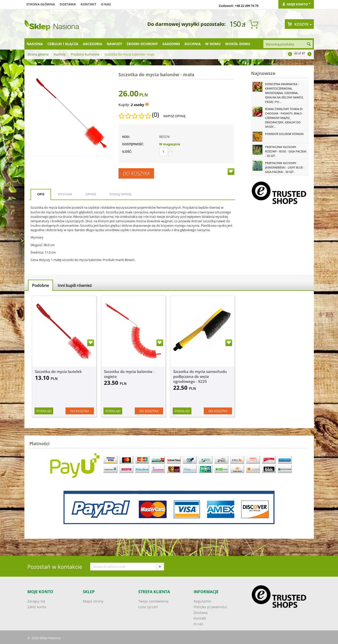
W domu (213, 44)
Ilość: (127, 151)
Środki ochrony (142, 44)
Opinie (91, 194)
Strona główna (41, 4)
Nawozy (114, 44)
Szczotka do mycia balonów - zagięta (129, 374)
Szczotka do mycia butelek (58, 371)
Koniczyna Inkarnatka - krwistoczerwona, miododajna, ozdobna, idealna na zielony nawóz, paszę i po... (284, 93)
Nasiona (35, 44)
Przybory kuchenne (85, 54)
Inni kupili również (75, 285)
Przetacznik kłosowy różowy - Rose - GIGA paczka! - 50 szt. (286, 151)
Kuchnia (193, 44)
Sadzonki (171, 44)
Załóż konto (37, 607)
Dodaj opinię (120, 194)
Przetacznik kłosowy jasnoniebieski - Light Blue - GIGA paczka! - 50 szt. (285, 167)
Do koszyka (136, 173)
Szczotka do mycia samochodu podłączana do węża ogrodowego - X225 (200, 376)
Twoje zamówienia (153, 601)
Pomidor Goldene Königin (284, 134)
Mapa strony (93, 601)
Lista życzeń (148, 607)
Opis (41, 194)
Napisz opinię (174, 116)
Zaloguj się (36, 601)
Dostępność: (133, 144)
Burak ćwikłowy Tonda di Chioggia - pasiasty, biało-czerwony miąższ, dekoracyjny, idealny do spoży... (284, 118)
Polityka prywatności (210, 607)
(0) (155, 115)
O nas (106, 4)
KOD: (126, 137)
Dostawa (68, 4)
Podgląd (44, 411)
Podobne (41, 285)
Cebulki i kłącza (63, 44)
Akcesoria (93, 44)
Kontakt (88, 4)
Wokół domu (238, 44)
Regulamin (203, 601)
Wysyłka (65, 194)
